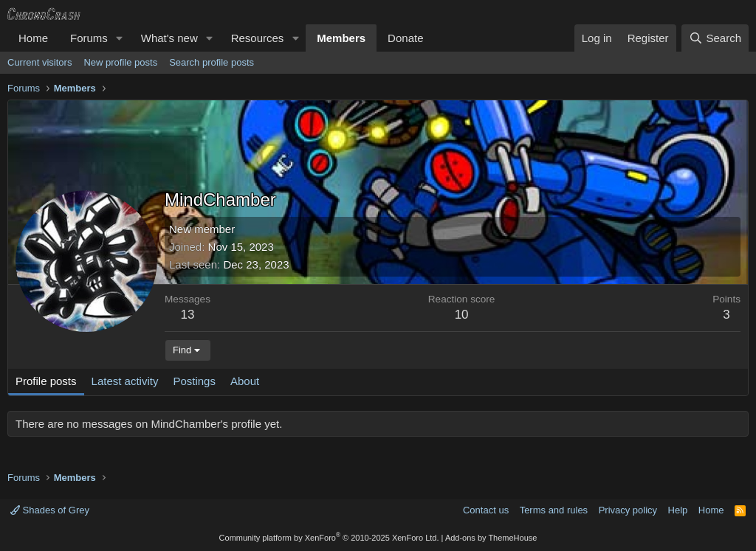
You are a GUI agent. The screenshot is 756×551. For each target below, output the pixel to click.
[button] (120, 38)
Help (678, 510)
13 (188, 315)
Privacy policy (628, 510)
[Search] (715, 38)
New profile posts (120, 62)
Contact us (486, 510)
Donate (405, 38)
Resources (258, 38)
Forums (89, 38)
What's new (169, 38)
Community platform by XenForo (329, 538)
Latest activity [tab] (125, 381)
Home (33, 38)
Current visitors (39, 62)
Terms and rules (554, 510)
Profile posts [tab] (46, 381)
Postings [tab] (194, 381)
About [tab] (245, 381)
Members (341, 38)
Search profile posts (212, 62)
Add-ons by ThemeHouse (491, 538)
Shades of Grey (50, 510)
